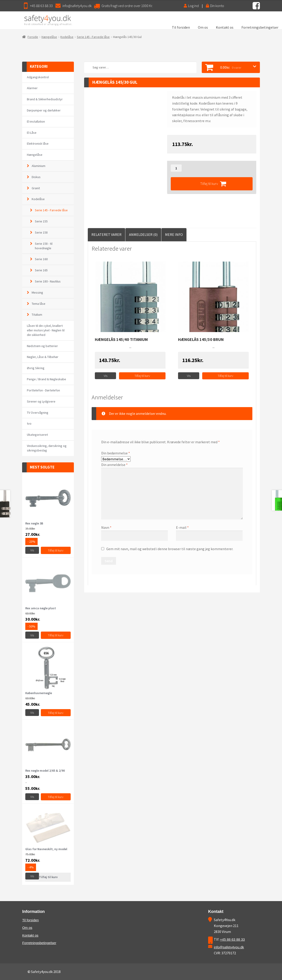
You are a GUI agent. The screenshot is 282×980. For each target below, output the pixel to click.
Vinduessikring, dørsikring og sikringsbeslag (47, 448)
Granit (36, 188)
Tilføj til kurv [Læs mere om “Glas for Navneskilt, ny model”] (48, 877)
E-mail (182, 527)
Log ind (191, 6)
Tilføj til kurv (209, 184)
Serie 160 (41, 259)
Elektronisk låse (38, 144)
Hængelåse (49, 37)
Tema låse (39, 304)
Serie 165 (41, 270)
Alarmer (32, 88)
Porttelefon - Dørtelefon (43, 390)
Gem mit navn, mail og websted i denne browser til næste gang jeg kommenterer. (170, 549)
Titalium (37, 315)
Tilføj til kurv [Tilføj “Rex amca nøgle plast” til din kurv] (56, 635)
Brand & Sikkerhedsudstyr (45, 99)
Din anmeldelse (114, 465)
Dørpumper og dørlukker (44, 110)
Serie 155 (41, 221)
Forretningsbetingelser (260, 27)
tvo (29, 423)
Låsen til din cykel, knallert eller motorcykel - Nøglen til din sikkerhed (46, 330)
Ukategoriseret (37, 435)
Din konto (215, 6)
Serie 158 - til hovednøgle (44, 246)
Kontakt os (225, 27)
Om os (203, 27)
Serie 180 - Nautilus (48, 281)
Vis (106, 376)
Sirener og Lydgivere (41, 401)
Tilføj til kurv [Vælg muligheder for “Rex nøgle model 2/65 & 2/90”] (56, 797)
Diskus (36, 177)
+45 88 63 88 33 (41, 6)
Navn (106, 527)
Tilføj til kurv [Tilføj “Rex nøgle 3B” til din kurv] (56, 550)
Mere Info (174, 234)
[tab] (106, 235)
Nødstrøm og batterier (42, 346)
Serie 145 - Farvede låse (93, 37)
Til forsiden (181, 27)
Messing (37, 292)
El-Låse (32, 133)
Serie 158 (41, 232)
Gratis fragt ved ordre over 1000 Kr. (127, 6)
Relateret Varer (106, 234)
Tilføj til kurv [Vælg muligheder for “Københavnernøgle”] (56, 713)
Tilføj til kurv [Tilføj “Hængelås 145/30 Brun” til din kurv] (225, 376)
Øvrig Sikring (36, 368)
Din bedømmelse (116, 453)
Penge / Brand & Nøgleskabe (47, 379)
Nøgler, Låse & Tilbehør (43, 357)
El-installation (36, 121)
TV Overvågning (38, 413)
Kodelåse (67, 37)
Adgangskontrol (38, 77)
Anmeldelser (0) (143, 234)
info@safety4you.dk (77, 6)
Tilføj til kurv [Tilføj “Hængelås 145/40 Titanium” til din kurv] (142, 376)
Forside (33, 37)
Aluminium (39, 166)
